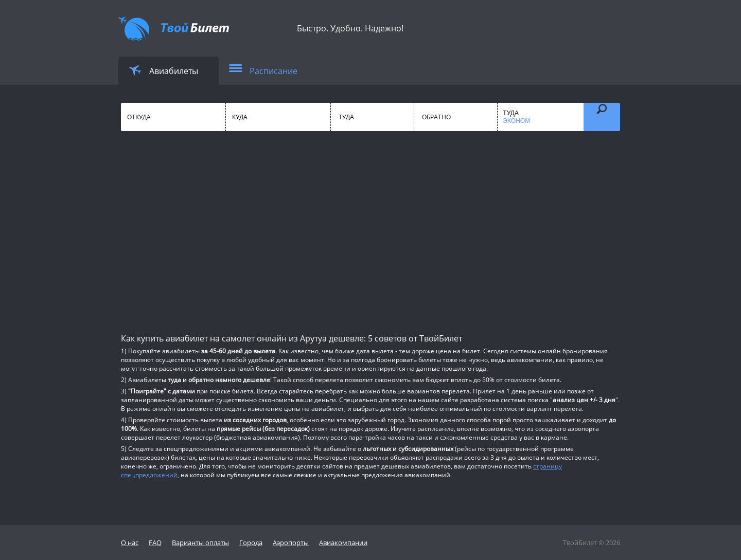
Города (251, 543)
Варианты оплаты (200, 543)
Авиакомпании (343, 543)
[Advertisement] (370, 231)
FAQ (155, 543)
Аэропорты (291, 543)
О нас (130, 543)
